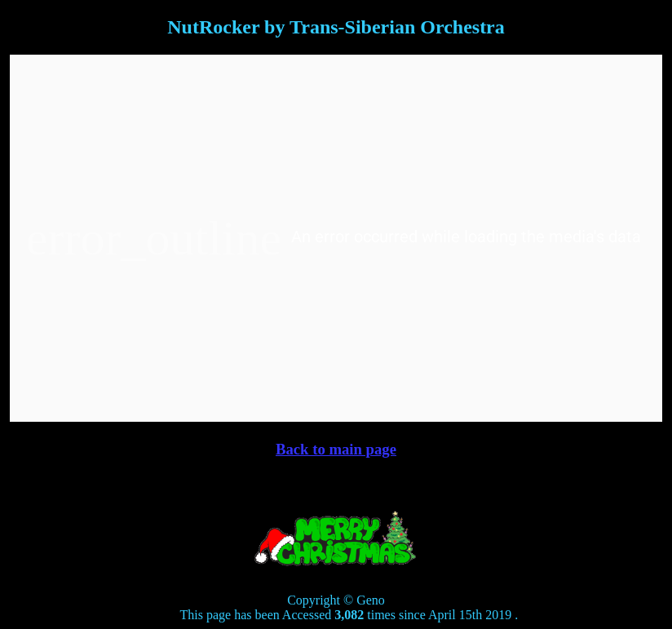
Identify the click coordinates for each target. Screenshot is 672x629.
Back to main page (336, 449)
